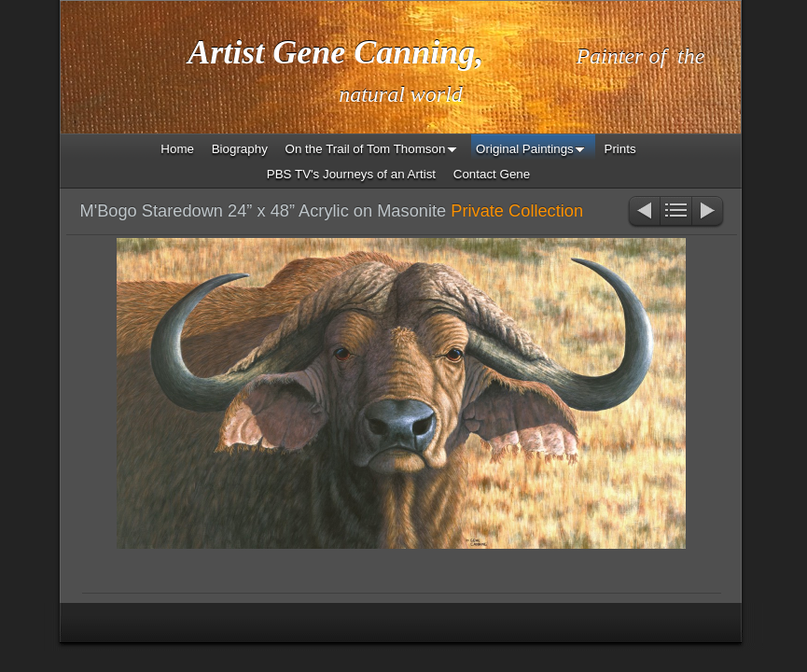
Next (709, 212)
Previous (643, 212)
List (676, 212)
